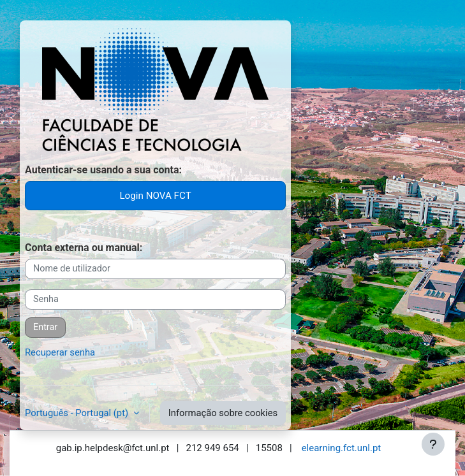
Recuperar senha (60, 352)
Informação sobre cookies (223, 413)
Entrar (45, 327)
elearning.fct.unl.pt (342, 448)
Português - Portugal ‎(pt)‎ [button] (78, 413)
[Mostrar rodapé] (433, 444)
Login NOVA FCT (155, 196)
